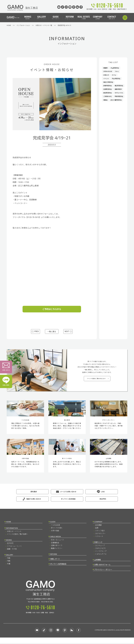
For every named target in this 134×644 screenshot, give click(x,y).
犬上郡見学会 (115, 68)
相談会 (118, 106)
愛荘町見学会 (108, 95)
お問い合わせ (112, 18)
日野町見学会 (108, 92)
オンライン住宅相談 (68, 500)
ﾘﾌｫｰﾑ (118, 71)
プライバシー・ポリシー (103, 571)
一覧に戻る (52, 331)
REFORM (54, 555)
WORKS (9, 541)
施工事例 (28, 18)
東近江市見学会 (109, 82)
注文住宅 (10, 544)
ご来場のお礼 (108, 102)
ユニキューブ (100, 547)
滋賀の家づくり (57, 547)
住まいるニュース (57, 541)
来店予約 (103, 500)
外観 (9, 559)
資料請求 (34, 493)
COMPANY (98, 523)
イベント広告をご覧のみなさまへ (96, 379)
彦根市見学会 (108, 85)
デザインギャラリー (42, 18)
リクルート (99, 537)
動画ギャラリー (57, 549)
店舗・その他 (12, 550)
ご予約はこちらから (52, 309)
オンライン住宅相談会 (58, 565)
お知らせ (106, 75)
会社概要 (98, 526)
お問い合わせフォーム (102, 566)
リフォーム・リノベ (70, 18)
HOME (8, 523)
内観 (9, 562)
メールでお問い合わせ (68, 493)
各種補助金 (55, 544)
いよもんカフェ (101, 555)
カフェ (115, 75)
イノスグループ (101, 552)
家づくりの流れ (57, 529)
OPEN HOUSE (108, 71)
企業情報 (98, 18)
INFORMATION (12, 529)
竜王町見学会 (108, 88)
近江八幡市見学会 (109, 109)
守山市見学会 (117, 78)
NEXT (67, 331)
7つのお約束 (55, 526)
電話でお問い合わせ (34, 500)
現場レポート (55, 560)
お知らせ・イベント (14, 532)
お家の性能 (55, 532)
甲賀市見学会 (108, 106)
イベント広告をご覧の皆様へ (17, 535)
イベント (106, 78)
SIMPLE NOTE (100, 549)
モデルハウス (108, 99)
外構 (9, 565)
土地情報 (84, 18)
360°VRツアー (100, 535)
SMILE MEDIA (55, 538)
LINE (103, 493)
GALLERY (9, 556)
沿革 (97, 529)
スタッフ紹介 (100, 532)
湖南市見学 (119, 92)
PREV (37, 331)
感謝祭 (106, 68)
